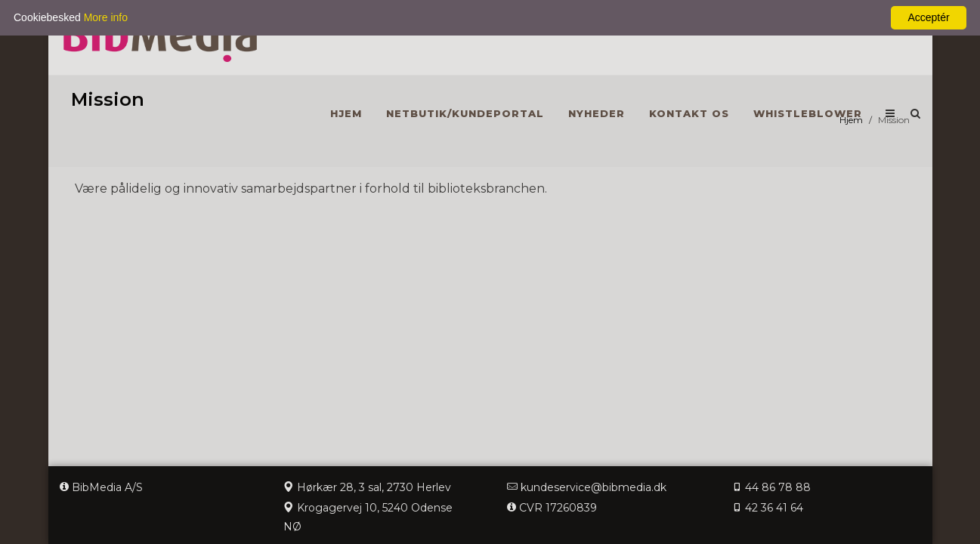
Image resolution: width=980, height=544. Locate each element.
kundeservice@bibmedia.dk (594, 487)
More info (106, 17)
